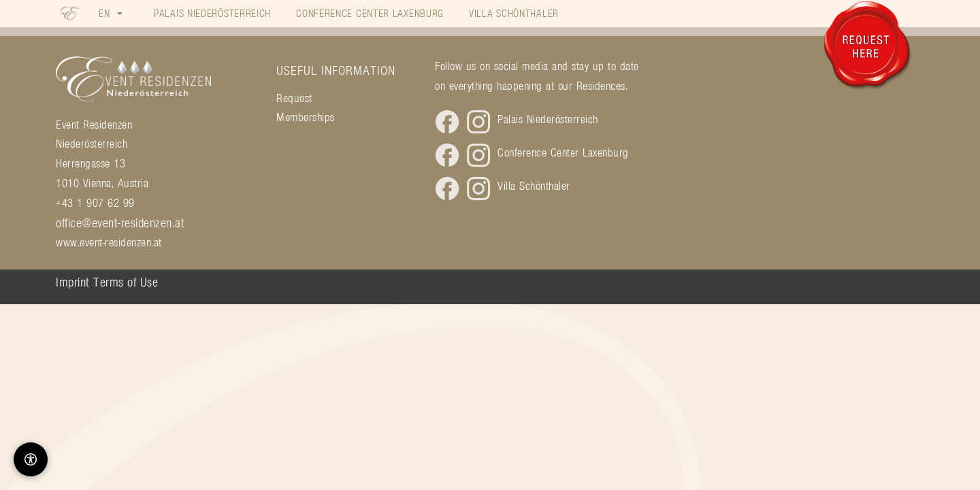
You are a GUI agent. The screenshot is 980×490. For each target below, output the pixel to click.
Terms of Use (126, 282)
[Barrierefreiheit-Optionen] (31, 459)
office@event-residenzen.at (120, 223)
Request (294, 98)
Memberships (306, 117)
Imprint (73, 282)
